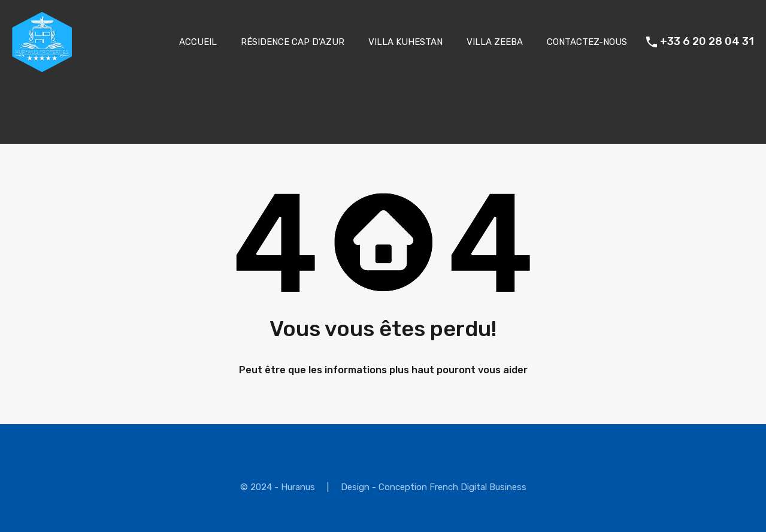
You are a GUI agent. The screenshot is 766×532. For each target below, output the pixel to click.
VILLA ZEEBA (495, 42)
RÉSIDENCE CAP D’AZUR (293, 42)
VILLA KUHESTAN (405, 42)
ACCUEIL (198, 42)
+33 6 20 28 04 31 (707, 42)
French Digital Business (478, 487)
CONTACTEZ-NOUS (587, 42)
